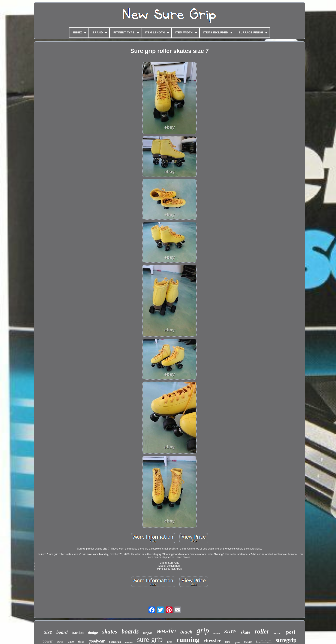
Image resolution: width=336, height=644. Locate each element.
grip (203, 631)
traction (78, 633)
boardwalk (115, 642)
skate (246, 632)
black (186, 632)
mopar (148, 633)
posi (290, 632)
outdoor (129, 642)
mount (248, 642)
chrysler (212, 641)
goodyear (97, 641)
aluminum (264, 641)
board (62, 632)
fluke (81, 642)
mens (217, 633)
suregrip (286, 640)
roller (262, 631)
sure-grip (150, 640)
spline (237, 642)
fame (228, 642)
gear (60, 641)
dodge (93, 633)
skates (110, 631)
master (278, 633)
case (71, 642)
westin (166, 631)
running (188, 640)
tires (169, 642)
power (47, 641)
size (48, 632)
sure (230, 631)
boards (130, 631)
